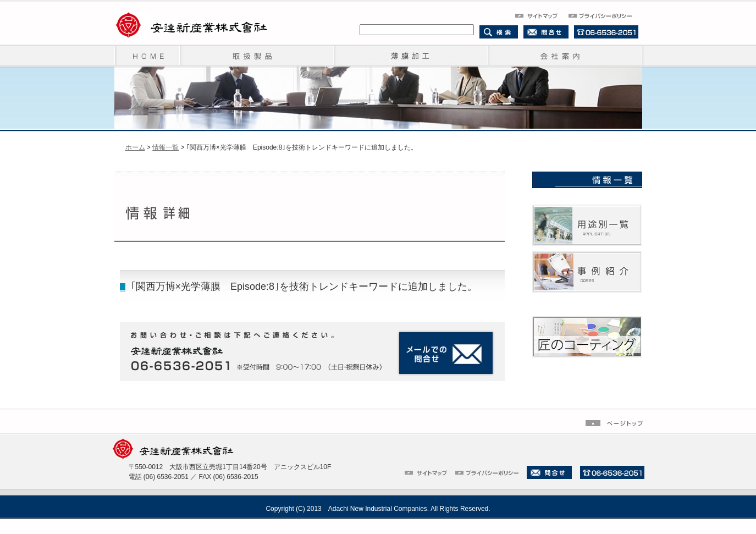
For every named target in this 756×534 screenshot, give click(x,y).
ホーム (135, 147)
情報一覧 (165, 147)
